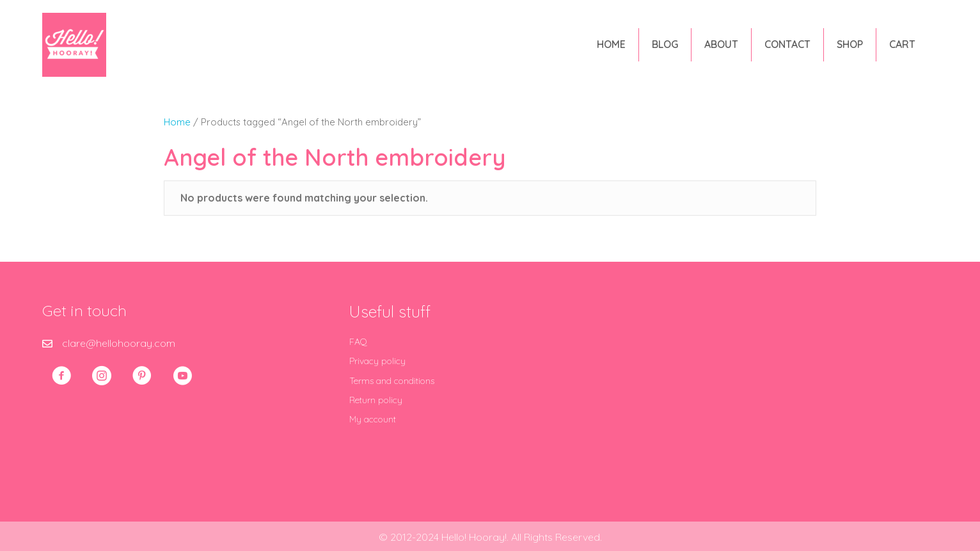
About (721, 44)
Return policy (376, 400)
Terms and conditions (392, 381)
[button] (61, 376)
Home (611, 44)
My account (373, 419)
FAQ (358, 342)
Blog (665, 44)
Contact (787, 44)
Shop (850, 44)
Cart (902, 44)
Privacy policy (377, 361)
